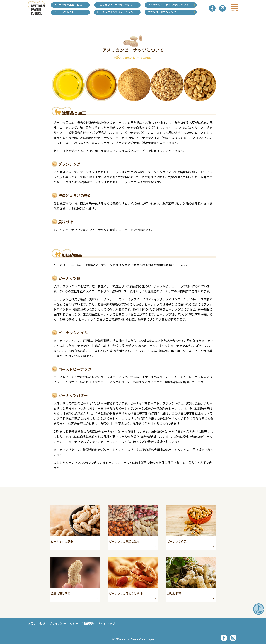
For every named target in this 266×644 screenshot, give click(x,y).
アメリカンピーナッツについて (115, 5)
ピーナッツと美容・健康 (68, 5)
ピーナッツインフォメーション (115, 12)
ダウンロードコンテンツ (162, 12)
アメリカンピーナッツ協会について (168, 5)
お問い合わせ (37, 623)
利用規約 (88, 623)
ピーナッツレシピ (64, 12)
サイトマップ (106, 623)
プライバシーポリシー (64, 623)
